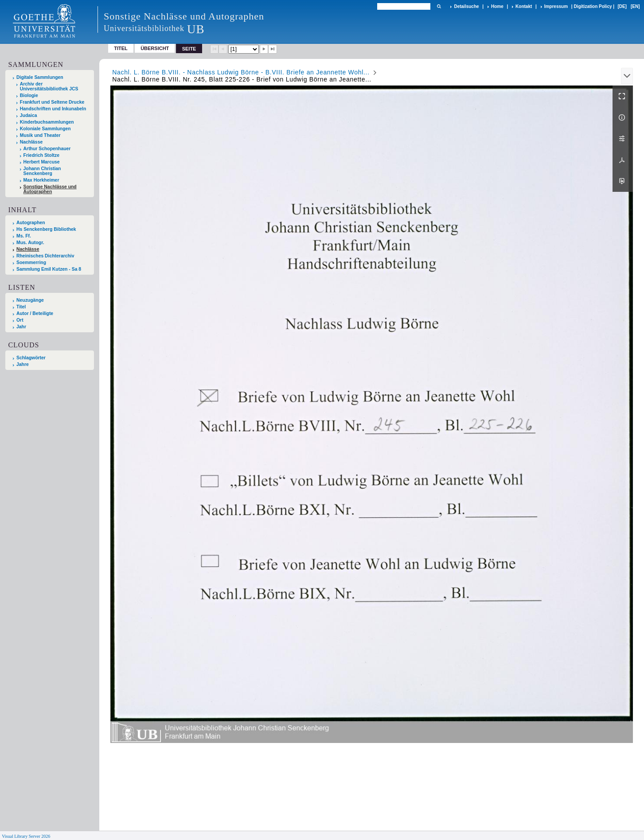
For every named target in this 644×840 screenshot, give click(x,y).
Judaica (29, 115)
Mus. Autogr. (30, 243)
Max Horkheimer (41, 180)
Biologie (29, 95)
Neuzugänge (30, 300)
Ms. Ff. (24, 236)
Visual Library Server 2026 (26, 836)
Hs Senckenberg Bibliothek (46, 229)
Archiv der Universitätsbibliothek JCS (49, 86)
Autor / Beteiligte (35, 313)
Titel (121, 48)
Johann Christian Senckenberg (42, 171)
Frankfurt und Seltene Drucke (52, 102)
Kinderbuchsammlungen (47, 122)
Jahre (23, 364)
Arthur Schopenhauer (47, 149)
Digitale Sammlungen (40, 77)
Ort (20, 320)
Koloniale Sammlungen (45, 129)
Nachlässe (31, 142)
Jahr (21, 327)
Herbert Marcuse (42, 162)
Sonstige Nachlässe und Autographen (50, 189)
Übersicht (155, 48)
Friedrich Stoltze (41, 155)
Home (497, 6)
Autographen (31, 223)
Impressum (556, 6)
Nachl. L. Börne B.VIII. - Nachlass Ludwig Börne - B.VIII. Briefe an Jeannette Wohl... (241, 72)
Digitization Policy (593, 6)
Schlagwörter (31, 358)
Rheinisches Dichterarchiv (45, 256)
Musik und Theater (40, 135)
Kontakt (524, 6)
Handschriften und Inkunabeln (53, 109)
